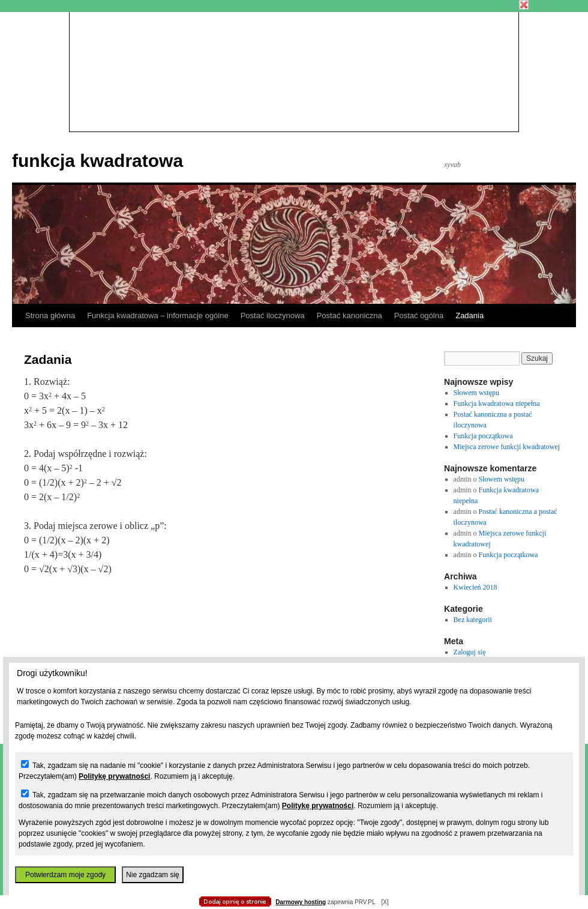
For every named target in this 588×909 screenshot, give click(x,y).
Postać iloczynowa (273, 316)
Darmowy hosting (301, 902)
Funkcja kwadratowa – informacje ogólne (158, 316)
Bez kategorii (473, 620)
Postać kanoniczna (349, 316)
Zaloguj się (470, 652)
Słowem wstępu (476, 393)
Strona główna (50, 316)
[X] (385, 902)
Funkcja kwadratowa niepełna (497, 403)
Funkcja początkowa (483, 436)
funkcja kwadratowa (97, 161)
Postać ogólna (419, 316)
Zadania (469, 316)
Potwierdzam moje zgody (65, 875)
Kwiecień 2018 (475, 587)
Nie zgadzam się (153, 875)
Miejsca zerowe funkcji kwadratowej (507, 447)
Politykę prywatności (114, 776)
